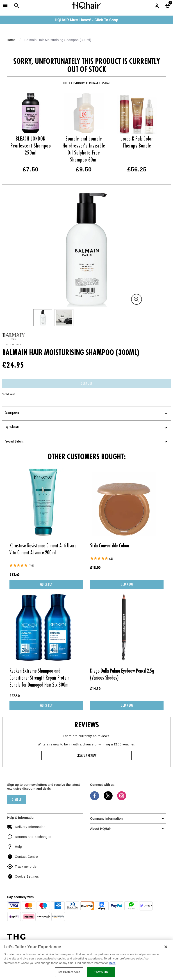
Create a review (86, 756)
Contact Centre (23, 857)
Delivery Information (26, 827)
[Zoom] (137, 299)
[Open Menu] (5, 5)
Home (11, 40)
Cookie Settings (23, 876)
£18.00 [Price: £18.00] (95, 568)
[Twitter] (108, 799)
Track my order (22, 867)
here (112, 963)
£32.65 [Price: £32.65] (15, 575)
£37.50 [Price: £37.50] (15, 696)
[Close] (166, 947)
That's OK (101, 972)
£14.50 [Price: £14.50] (95, 689)
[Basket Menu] (168, 5)
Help (15, 847)
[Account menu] (157, 5)
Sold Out (86, 384)
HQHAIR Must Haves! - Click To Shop (86, 20)
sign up (17, 800)
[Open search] (16, 5)
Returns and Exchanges (29, 837)
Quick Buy (53, 586)
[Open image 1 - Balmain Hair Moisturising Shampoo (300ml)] (43, 318)
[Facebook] (95, 799)
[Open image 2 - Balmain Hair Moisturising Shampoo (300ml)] (64, 318)
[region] (86, 960)
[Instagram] (122, 799)
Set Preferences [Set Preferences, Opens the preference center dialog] (69, 972)
